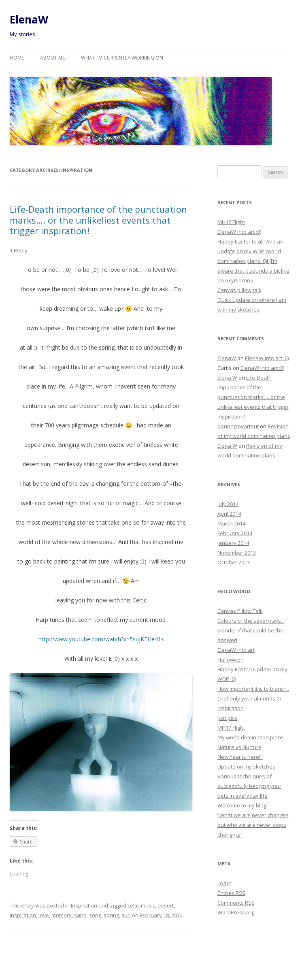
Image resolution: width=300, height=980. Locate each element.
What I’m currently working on (122, 58)
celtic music (141, 905)
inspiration (23, 915)
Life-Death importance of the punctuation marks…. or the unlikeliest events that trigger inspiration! (98, 220)
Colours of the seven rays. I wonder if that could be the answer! (251, 630)
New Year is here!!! (240, 757)
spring (111, 915)
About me (52, 58)
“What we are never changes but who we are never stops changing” (253, 825)
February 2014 (235, 533)
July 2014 (228, 504)
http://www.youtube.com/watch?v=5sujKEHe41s (101, 639)
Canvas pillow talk (239, 290)
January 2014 (233, 543)
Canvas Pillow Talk (240, 611)
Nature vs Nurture (239, 747)
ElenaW (29, 19)
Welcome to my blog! (243, 805)
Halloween (231, 660)
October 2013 (234, 562)
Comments (236, 903)
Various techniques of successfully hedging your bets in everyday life (249, 786)
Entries (231, 893)
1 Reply (19, 250)
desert (166, 905)
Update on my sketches (246, 766)
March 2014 (231, 523)
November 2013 (237, 553)
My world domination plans (251, 737)
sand (80, 915)
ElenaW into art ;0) (239, 232)
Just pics (227, 718)
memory (62, 915)
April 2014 (229, 514)
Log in (224, 883)
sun (126, 915)
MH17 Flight (231, 222)
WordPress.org (236, 912)
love (44, 915)
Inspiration (84, 905)
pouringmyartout (238, 426)
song (95, 915)
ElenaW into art (236, 650)
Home (17, 58)
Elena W (227, 378)
